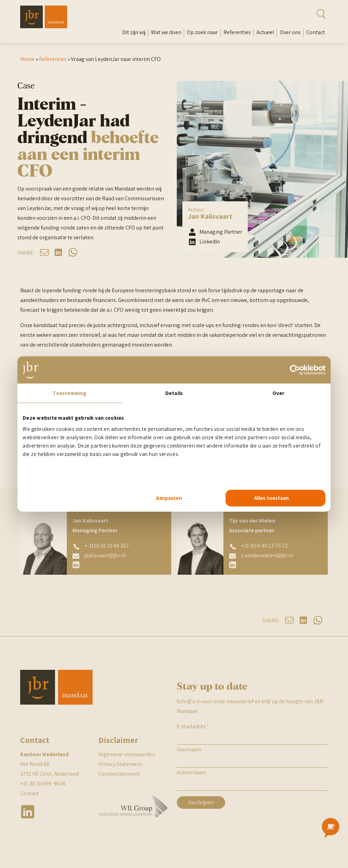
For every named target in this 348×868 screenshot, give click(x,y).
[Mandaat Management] (44, 26)
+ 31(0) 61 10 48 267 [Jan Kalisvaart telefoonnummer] (107, 546)
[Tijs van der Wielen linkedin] (233, 565)
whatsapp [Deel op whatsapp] (73, 252)
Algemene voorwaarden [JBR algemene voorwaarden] (127, 754)
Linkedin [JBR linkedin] (28, 812)
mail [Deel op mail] (44, 252)
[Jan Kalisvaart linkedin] (76, 565)
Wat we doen (166, 32)
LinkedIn (210, 242)
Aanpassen (169, 498)
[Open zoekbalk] (311, 14)
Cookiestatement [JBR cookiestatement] (119, 774)
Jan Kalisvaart (210, 216)
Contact (316, 32)
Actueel (265, 32)
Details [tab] (174, 393)
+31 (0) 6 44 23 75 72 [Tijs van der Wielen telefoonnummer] (265, 546)
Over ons (290, 32)
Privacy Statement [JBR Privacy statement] (120, 764)
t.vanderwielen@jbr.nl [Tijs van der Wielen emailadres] (267, 555)
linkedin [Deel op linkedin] (59, 252)
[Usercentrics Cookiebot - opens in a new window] (295, 370)
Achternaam (191, 772)
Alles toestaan (271, 498)
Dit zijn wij (134, 32)
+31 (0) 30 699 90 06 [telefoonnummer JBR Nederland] (43, 784)
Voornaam (189, 749)
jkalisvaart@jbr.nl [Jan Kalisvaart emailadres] (105, 555)
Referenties (237, 32)
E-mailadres (193, 726)
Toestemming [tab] (69, 393)
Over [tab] (278, 393)
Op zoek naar (202, 32)
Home (27, 59)
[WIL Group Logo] (133, 821)
